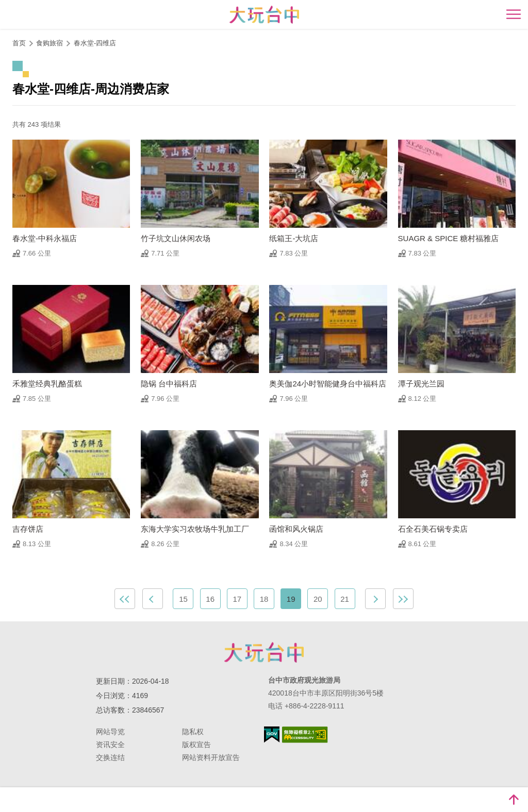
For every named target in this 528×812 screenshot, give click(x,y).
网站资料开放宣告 (211, 757)
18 (264, 599)
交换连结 (110, 757)
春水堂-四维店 (95, 43)
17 (237, 599)
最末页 (403, 599)
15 (183, 599)
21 (345, 599)
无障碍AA (305, 735)
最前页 (125, 599)
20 (318, 599)
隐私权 (193, 732)
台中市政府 (264, 652)
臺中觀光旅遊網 (264, 15)
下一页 (375, 599)
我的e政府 (272, 734)
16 (210, 599)
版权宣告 (196, 745)
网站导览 (110, 732)
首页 (19, 43)
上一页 (153, 599)
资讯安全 (110, 745)
